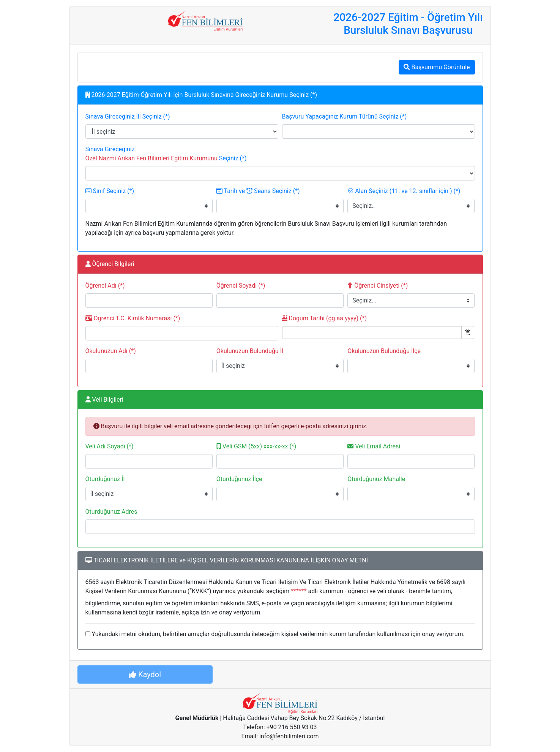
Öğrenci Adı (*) (105, 286)
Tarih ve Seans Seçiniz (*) (258, 191)
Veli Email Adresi (374, 446)
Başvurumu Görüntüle (437, 67)
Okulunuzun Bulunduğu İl (250, 351)
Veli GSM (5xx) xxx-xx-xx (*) (256, 446)
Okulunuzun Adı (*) (111, 351)
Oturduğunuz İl (105, 479)
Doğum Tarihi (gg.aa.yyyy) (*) (324, 318)
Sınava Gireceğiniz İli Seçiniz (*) (128, 116)
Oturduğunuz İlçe (239, 479)
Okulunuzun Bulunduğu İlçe (384, 351)
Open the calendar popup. (468, 332)
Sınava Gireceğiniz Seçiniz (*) (166, 154)
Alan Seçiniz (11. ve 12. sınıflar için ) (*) (404, 191)
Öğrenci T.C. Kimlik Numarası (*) (133, 318)
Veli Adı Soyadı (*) (110, 446)
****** (299, 591)
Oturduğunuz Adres (111, 512)
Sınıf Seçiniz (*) (110, 191)
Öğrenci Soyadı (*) (241, 286)
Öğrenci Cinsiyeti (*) (378, 286)
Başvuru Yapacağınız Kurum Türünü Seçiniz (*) (345, 116)
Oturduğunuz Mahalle (376, 479)
